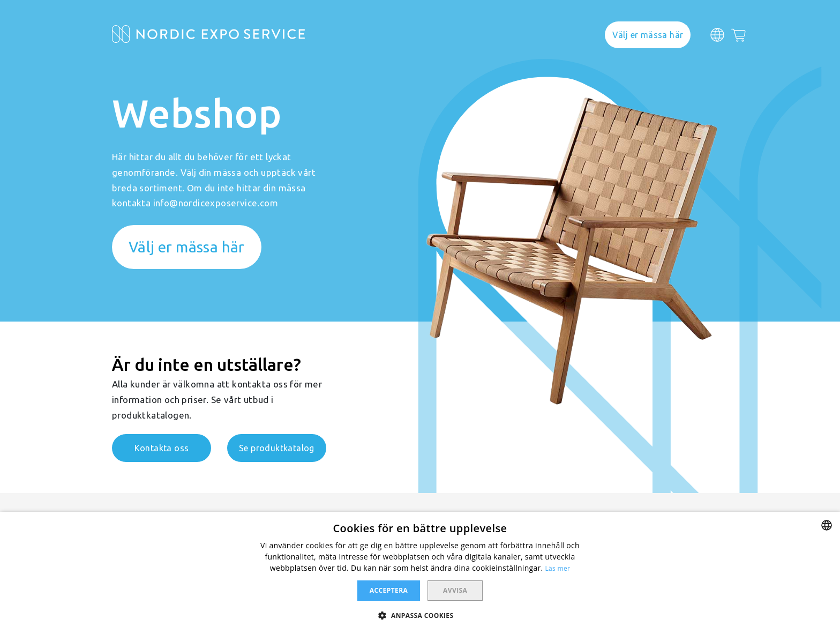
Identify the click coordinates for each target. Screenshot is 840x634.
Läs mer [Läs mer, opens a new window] (558, 568)
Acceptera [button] (389, 590)
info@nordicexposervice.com (216, 203)
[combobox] (827, 525)
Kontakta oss (162, 448)
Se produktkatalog (277, 448)
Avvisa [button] (455, 590)
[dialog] (420, 573)
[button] (420, 615)
